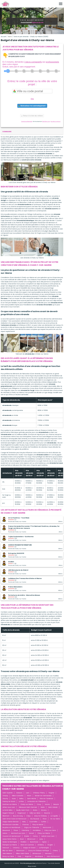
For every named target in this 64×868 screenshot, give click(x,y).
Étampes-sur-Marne (10, 845)
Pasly (19, 856)
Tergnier (51, 793)
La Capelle (54, 816)
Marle (43, 807)
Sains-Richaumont (53, 856)
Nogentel (28, 856)
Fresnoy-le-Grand (9, 801)
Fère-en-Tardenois (46, 799)
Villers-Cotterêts (18, 796)
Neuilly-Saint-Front (23, 810)
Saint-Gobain (53, 807)
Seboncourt (20, 851)
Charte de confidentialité (27, 122)
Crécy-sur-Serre (50, 830)
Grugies (50, 845)
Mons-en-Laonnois (27, 845)
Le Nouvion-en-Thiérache (36, 801)
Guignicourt (22, 813)
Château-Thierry (39, 793)
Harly (24, 822)
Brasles (27, 836)
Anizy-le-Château (41, 816)
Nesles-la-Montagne (10, 842)
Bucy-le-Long (18, 816)
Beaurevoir (6, 830)
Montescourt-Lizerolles (11, 825)
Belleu (21, 799)
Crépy (28, 816)
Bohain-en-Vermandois (43, 796)
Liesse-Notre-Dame (10, 839)
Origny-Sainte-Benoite (11, 822)
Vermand (48, 853)
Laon (28, 793)
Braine (35, 810)
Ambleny (41, 845)
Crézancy (16, 848)
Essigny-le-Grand (29, 848)
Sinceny (44, 810)
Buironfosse (34, 842)
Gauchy (5, 799)
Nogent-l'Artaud (8, 813)
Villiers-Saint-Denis (22, 853)
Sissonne (47, 813)
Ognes (44, 842)
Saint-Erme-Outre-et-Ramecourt (15, 819)
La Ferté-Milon (8, 810)
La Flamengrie (44, 848)
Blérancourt (31, 839)
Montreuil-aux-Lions (18, 833)
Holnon (5, 833)
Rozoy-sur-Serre (8, 856)
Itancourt (6, 848)
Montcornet (47, 827)
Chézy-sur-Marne (44, 833)
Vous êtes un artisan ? (56, 122)
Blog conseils (32, 866)
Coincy (35, 836)
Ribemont (6, 816)
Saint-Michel (32, 799)
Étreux (16, 830)
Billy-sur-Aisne (8, 851)
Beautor (56, 804)
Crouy (39, 804)
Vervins (47, 804)
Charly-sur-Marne (27, 804)
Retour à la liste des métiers (32, 116)
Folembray (25, 830)
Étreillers (24, 842)
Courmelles (33, 822)
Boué (22, 839)
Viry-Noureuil (35, 819)
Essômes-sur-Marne (10, 804)
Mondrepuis (39, 856)
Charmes (25, 825)
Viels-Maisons (7, 853)
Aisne (10, 37)
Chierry (55, 851)
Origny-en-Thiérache (32, 827)
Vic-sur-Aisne (55, 819)
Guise (14, 799)
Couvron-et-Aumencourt (12, 836)
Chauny (5, 796)
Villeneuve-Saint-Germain (28, 807)
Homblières (37, 830)
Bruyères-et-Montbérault (11, 827)
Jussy (41, 839)
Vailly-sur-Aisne (35, 813)
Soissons (19, 793)
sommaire (7, 132)
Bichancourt (37, 853)
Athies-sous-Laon (9, 807)
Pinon (45, 819)
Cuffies (44, 822)
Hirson (29, 796)
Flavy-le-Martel (38, 825)
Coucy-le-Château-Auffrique (39, 851)
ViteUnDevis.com (46, 122)
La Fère (21, 801)
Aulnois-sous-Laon (48, 836)
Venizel (31, 833)
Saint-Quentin (8, 793)
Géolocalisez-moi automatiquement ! (32, 106)
